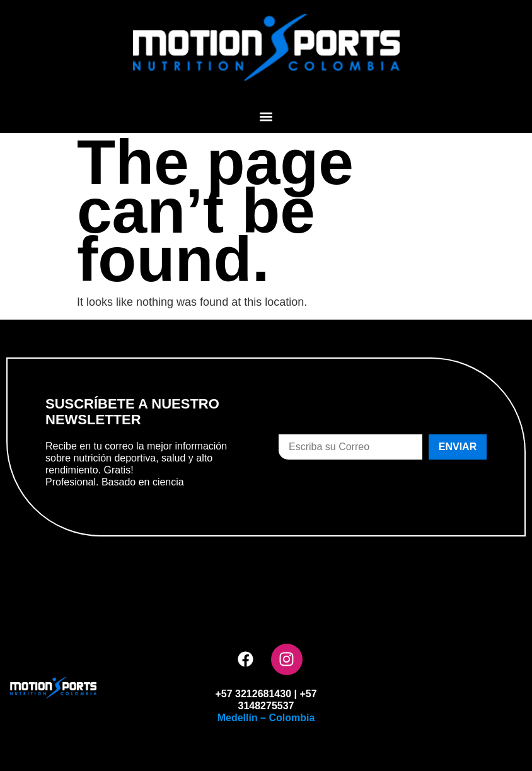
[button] (266, 116)
